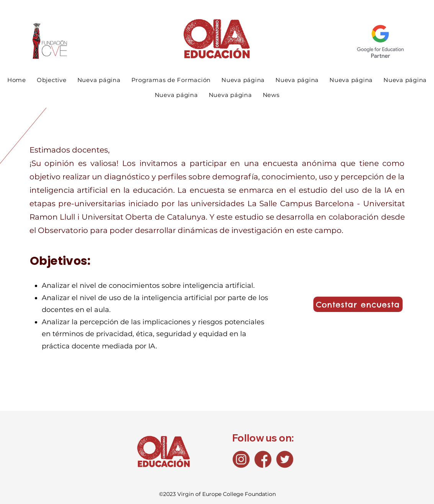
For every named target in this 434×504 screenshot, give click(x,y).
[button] (171, 80)
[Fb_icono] (263, 459)
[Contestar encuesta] (358, 304)
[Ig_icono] (241, 459)
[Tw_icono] (285, 459)
